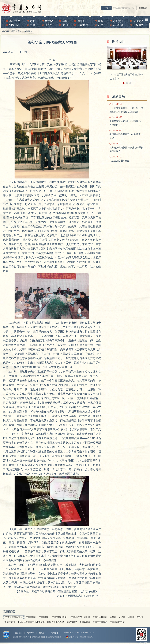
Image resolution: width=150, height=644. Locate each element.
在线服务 (138, 25)
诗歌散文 (28, 31)
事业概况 (15, 21)
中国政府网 (10, 622)
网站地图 (55, 633)
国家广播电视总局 (56, 622)
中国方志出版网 (59, 617)
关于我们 (19, 633)
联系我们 (43, 633)
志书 (32, 21)
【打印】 (23, 52)
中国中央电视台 (100, 622)
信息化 (81, 21)
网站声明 (31, 633)
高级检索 (143, 8)
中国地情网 (44, 617)
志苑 (100, 25)
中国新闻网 (85, 622)
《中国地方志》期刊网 (80, 617)
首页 (13, 31)
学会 (100, 21)
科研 (65, 21)
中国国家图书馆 (117, 622)
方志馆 (49, 21)
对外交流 (118, 21)
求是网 (140, 617)
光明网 (131, 617)
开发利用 (83, 25)
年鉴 (32, 25)
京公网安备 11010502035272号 (81, 637)
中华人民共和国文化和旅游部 (31, 622)
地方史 (49, 25)
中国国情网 (31, 617)
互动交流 (138, 21)
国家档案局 (72, 622)
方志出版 (118, 25)
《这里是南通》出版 (119, 161)
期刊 (65, 25)
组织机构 (15, 25)
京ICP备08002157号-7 (21, 637)
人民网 (122, 617)
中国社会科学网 (100, 617)
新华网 (113, 617)
